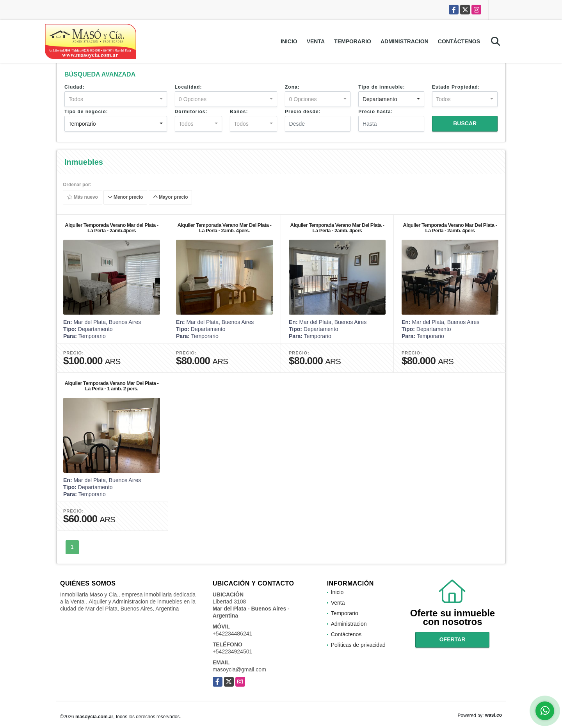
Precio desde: (303, 112)
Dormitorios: (191, 112)
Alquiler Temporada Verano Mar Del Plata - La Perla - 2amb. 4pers (337, 228)
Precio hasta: (375, 112)
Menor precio (125, 198)
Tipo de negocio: (86, 112)
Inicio (289, 41)
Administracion (405, 41)
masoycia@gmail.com (239, 669)
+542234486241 (233, 634)
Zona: (292, 87)
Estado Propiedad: (456, 87)
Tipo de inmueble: (381, 87)
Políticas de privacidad (358, 645)
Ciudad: (75, 87)
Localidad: (189, 87)
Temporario (353, 41)
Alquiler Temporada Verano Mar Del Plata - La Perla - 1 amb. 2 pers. (112, 386)
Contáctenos (459, 41)
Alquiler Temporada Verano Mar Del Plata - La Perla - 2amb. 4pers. (225, 228)
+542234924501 (233, 651)
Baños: (239, 112)
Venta (316, 41)
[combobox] (116, 99)
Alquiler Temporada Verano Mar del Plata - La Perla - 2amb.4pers (111, 228)
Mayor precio (171, 198)
